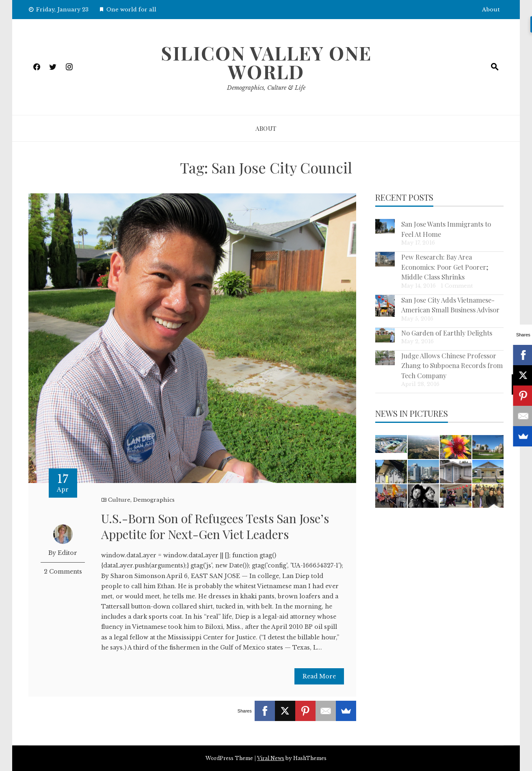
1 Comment (457, 286)
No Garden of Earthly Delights (447, 333)
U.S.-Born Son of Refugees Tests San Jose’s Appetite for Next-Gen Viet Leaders (215, 526)
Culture (119, 500)
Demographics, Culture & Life (266, 88)
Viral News (271, 758)
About (491, 10)
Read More (319, 676)
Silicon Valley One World (266, 62)
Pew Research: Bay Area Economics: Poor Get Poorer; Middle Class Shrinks (445, 267)
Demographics (154, 500)
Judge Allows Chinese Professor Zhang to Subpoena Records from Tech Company (452, 365)
